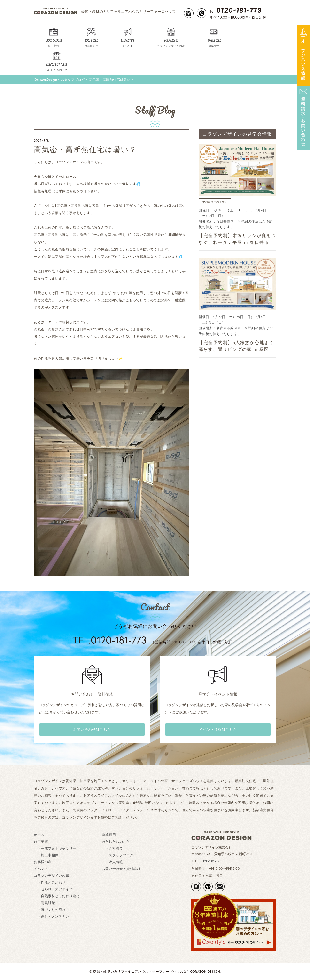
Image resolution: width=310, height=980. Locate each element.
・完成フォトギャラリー (55, 848)
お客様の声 (43, 862)
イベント (41, 869)
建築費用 (109, 835)
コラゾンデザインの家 (52, 875)
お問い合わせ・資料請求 (121, 869)
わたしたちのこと (116, 841)
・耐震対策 (44, 903)
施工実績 (41, 841)
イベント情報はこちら (218, 729)
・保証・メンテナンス (53, 916)
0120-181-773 (211, 861)
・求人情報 (112, 862)
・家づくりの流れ (50, 910)
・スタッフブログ (118, 855)
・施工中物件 (46, 855)
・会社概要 (112, 848)
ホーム (39, 835)
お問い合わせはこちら (92, 729)
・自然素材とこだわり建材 (57, 896)
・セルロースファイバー (55, 889)
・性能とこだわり (50, 882)
